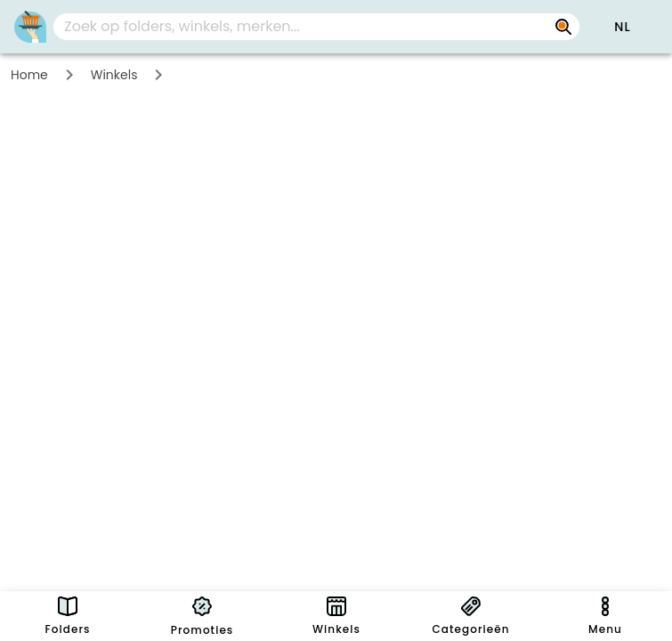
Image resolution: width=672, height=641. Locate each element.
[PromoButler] (30, 27)
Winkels (114, 75)
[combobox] (316, 27)
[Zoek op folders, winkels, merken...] (563, 27)
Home (29, 75)
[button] (622, 27)
